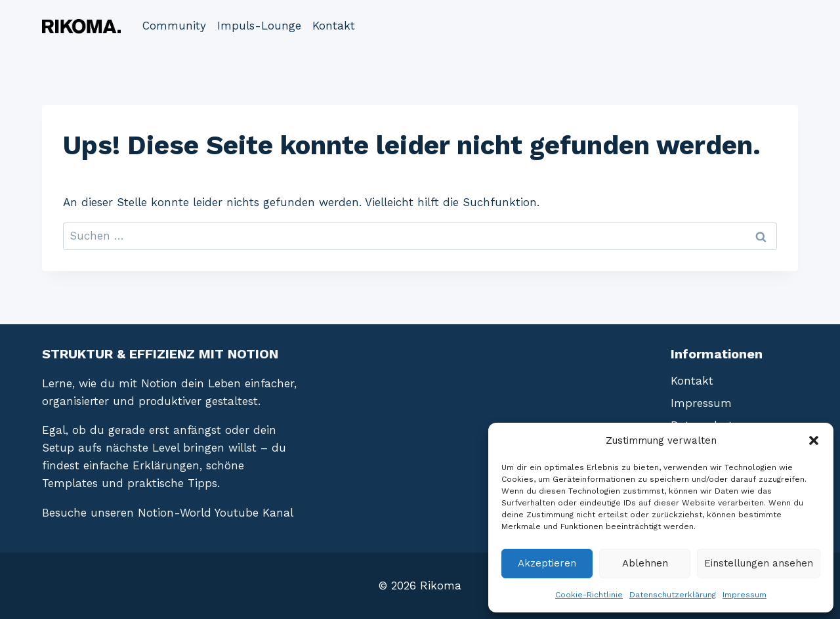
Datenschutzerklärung (673, 595)
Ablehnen (645, 563)
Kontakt (334, 26)
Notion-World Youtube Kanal (216, 513)
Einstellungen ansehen (759, 563)
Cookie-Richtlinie (589, 595)
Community (174, 26)
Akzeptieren (547, 563)
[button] (814, 440)
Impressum (745, 595)
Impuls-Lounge (259, 26)
